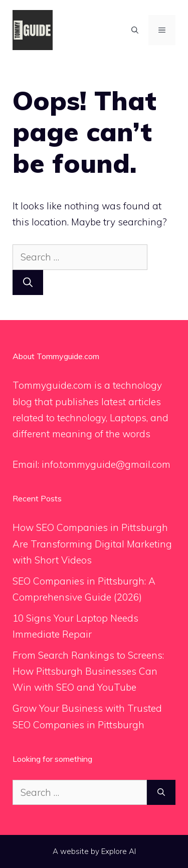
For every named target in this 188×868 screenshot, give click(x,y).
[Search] (28, 283)
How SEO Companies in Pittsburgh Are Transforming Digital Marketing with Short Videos (92, 544)
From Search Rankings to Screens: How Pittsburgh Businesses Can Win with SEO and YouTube (88, 671)
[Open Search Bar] (135, 30)
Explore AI (119, 851)
